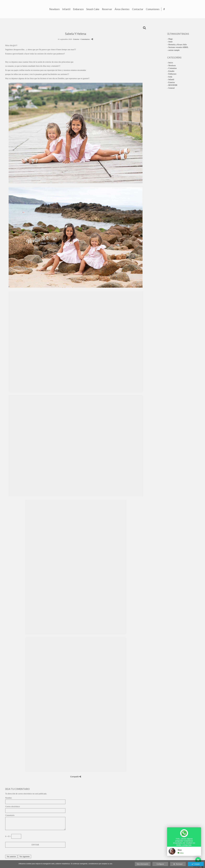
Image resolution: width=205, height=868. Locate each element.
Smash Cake (129, 9)
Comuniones (189, 9)
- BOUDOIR (172, 85)
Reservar (143, 9)
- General (171, 88)
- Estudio (171, 71)
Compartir (76, 777)
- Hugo (170, 39)
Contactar (174, 9)
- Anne (170, 42)
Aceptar (196, 864)
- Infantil (171, 79)
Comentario (10, 815)
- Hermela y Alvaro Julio (177, 45)
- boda (170, 77)
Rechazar (178, 864)
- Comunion (172, 68)
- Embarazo (172, 74)
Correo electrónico (13, 806)
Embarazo (115, 9)
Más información (143, 864)
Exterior (76, 39)
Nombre (8, 798)
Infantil (103, 9)
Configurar (160, 864)
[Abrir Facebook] (201, 9)
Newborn (91, 9)
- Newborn (171, 65)
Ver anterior (11, 856)
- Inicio (170, 63)
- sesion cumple (173, 50)
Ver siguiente (25, 856)
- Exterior (171, 82)
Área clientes (158, 9)
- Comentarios (85, 39)
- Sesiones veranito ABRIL (178, 47)
